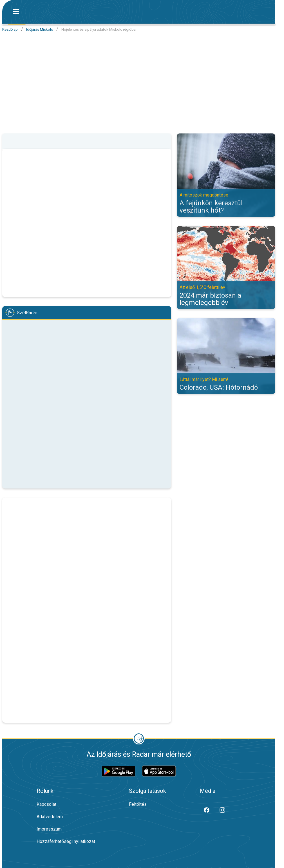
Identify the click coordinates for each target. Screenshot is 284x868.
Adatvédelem (50, 817)
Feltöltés (138, 804)
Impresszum (49, 829)
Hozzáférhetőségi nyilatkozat (66, 841)
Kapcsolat (46, 804)
